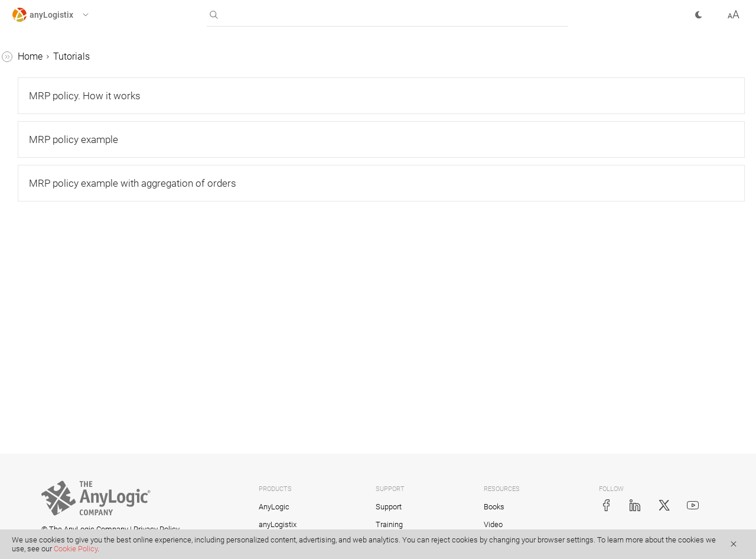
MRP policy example (76, 416)
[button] (61, 15)
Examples (32, 499)
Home (207, 56)
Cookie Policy (76, 549)
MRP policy (46, 371)
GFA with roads (54, 192)
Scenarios (32, 79)
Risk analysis (50, 349)
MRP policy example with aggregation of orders (86, 446)
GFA (31, 169)
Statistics (31, 124)
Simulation (45, 259)
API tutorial (45, 477)
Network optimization (67, 237)
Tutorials (30, 147)
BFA (31, 214)
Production (45, 282)
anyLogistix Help (46, 57)
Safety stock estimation (71, 326)
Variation (41, 304)
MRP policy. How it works (86, 394)
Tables (26, 102)
